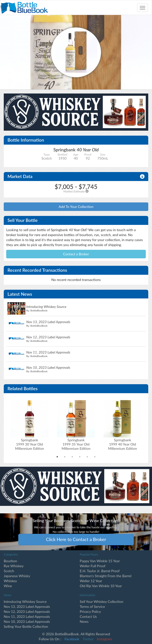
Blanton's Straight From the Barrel (106, 576)
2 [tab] (65, 457)
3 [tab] (72, 457)
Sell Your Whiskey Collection (101, 601)
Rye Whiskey (14, 566)
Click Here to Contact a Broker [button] (76, 539)
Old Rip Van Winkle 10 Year (101, 586)
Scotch (9, 571)
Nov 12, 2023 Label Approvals (27, 611)
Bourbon (10, 561)
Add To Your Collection (76, 207)
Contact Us (88, 616)
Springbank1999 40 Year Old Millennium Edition (122, 444)
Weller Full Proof (93, 566)
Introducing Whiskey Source (25, 601)
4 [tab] (80, 457)
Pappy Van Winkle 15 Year (100, 561)
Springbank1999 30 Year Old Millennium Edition (29, 444)
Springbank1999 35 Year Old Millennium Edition (76, 444)
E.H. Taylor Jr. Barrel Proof (100, 571)
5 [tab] (87, 457)
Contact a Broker (76, 254)
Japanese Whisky (17, 576)
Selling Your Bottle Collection (26, 626)
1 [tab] (57, 457)
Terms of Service (92, 606)
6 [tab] (95, 457)
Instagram (104, 639)
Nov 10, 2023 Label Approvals (27, 621)
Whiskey (10, 581)
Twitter (88, 639)
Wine (8, 586)
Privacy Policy (90, 611)
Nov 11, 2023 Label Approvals (27, 616)
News (84, 621)
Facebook (72, 639)
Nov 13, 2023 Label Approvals (27, 606)
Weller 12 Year (91, 581)
